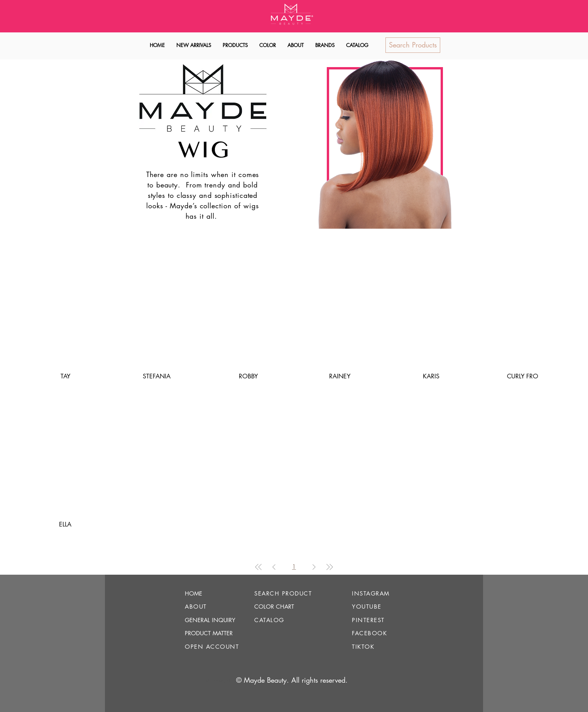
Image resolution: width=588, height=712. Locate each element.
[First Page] (259, 567)
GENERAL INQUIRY (210, 620)
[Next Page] (314, 567)
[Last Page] (329, 567)
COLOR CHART (274, 607)
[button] (235, 45)
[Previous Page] (274, 567)
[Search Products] (413, 45)
